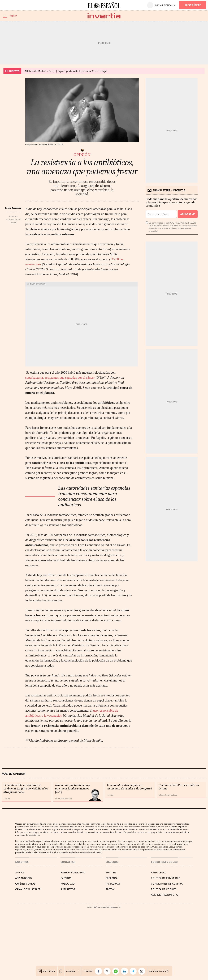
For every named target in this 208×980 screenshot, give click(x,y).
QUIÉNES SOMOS (25, 884)
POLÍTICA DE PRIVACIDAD (166, 878)
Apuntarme (188, 214)
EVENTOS (66, 878)
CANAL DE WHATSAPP (28, 889)
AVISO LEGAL (158, 872)
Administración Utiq (165, 895)
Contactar (68, 862)
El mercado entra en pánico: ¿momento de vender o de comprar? (130, 787)
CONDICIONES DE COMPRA (167, 884)
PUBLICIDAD (68, 884)
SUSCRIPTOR (68, 889)
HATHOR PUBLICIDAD (73, 872)
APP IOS (20, 872)
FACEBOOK (112, 878)
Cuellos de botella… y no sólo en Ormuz (179, 787)
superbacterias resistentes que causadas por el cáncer (60, 378)
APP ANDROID (23, 878)
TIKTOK (110, 889)
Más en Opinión (14, 774)
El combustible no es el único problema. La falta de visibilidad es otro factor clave (26, 789)
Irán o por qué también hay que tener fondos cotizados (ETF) (73, 789)
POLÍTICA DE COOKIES (164, 889)
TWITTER (111, 872)
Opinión (82, 155)
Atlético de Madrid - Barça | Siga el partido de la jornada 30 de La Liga (66, 71)
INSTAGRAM (113, 884)
